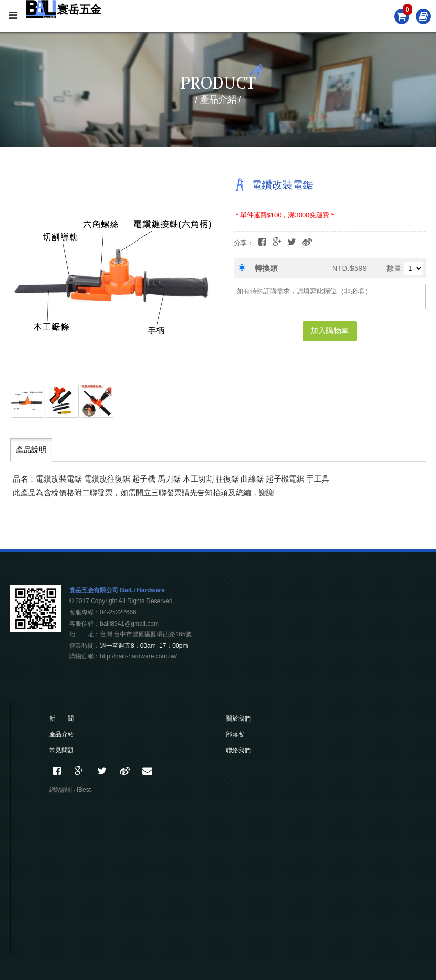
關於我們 (238, 718)
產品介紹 (61, 734)
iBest (84, 790)
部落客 (235, 734)
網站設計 (61, 790)
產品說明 (31, 449)
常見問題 (61, 750)
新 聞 (61, 718)
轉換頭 (266, 268)
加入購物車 (330, 331)
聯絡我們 (238, 750)
